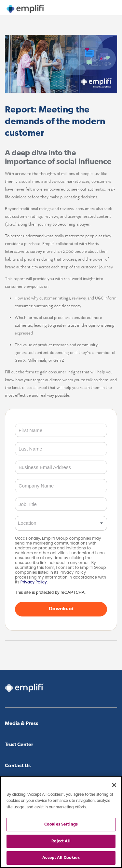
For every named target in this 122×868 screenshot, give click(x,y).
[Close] (114, 785)
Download (61, 609)
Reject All (61, 841)
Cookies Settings (61, 824)
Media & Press (21, 724)
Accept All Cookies (61, 858)
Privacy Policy (34, 582)
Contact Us (18, 766)
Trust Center (19, 745)
